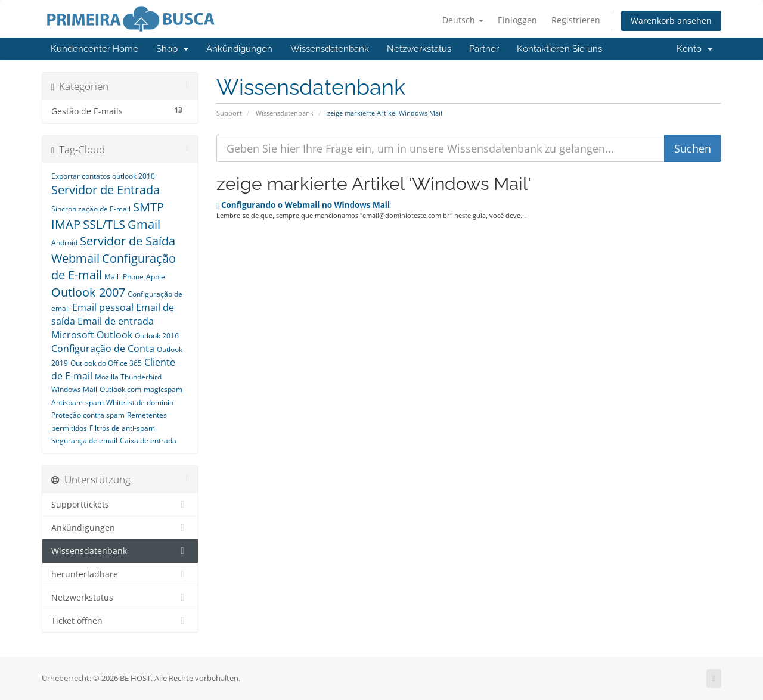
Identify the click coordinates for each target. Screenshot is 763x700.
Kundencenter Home (94, 49)
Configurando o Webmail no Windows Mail (303, 205)
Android (64, 243)
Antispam (67, 402)
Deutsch (463, 20)
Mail (111, 277)
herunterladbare (120, 574)
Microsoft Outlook (92, 335)
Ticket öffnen (120, 621)
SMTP (148, 207)
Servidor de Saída (128, 241)
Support (229, 113)
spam (94, 402)
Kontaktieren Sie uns (559, 49)
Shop (172, 49)
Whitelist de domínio (140, 402)
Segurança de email (84, 441)
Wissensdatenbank (330, 49)
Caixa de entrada (148, 441)
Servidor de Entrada (106, 190)
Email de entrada (116, 321)
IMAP (66, 224)
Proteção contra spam (88, 415)
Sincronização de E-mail (91, 209)
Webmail (75, 258)
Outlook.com (120, 389)
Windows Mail (74, 389)
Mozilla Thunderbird (128, 377)
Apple (156, 277)
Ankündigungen (239, 49)
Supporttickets (120, 505)
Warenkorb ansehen (671, 21)
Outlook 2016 (157, 336)
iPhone (132, 277)
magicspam (163, 389)
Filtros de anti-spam (122, 428)
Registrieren (576, 20)
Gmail (144, 224)
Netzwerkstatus (419, 49)
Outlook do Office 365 (106, 363)
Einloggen (517, 20)
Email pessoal (103, 307)
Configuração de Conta (103, 349)
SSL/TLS (104, 224)
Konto (694, 49)
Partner (484, 49)
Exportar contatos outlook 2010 (103, 176)
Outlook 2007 (88, 292)
